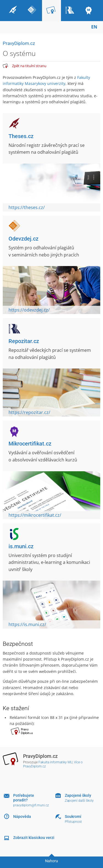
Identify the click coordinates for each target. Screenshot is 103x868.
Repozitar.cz (24, 341)
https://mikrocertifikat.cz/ (35, 515)
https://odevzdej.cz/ (29, 310)
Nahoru (51, 861)
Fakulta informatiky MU (55, 762)
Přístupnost (73, 822)
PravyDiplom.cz (19, 43)
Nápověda (22, 816)
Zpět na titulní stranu (29, 66)
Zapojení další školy (79, 801)
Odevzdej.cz (23, 239)
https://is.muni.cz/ (27, 624)
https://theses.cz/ (27, 207)
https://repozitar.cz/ (29, 412)
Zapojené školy (78, 795)
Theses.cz (21, 136)
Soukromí (73, 816)
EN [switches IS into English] (94, 27)
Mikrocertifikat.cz (30, 444)
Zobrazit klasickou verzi (34, 838)
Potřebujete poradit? (24, 798)
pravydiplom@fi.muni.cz (31, 805)
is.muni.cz (21, 546)
